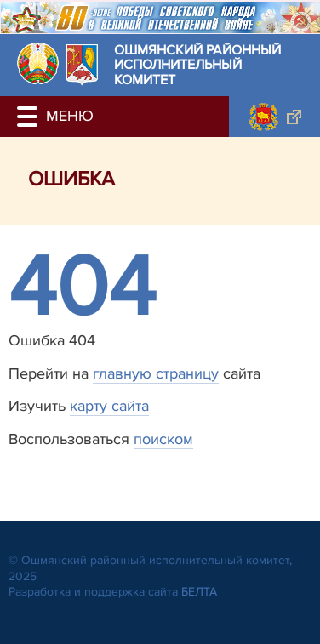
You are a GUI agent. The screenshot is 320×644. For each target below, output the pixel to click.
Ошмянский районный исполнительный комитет (197, 66)
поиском (163, 439)
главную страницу (156, 373)
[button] (30, 117)
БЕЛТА (199, 592)
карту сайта (109, 406)
